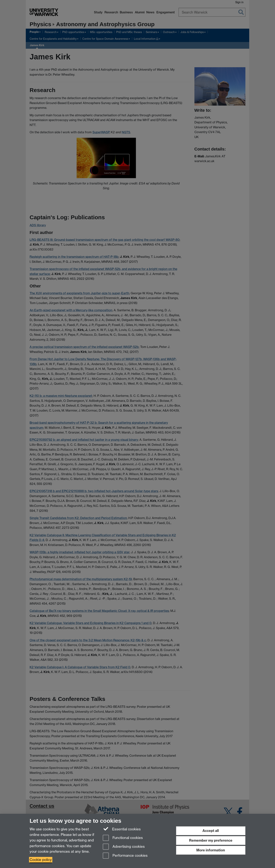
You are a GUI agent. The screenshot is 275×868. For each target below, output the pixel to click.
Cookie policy (41, 860)
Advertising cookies (124, 847)
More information (211, 850)
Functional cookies (123, 838)
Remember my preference (211, 840)
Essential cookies (122, 829)
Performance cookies (125, 856)
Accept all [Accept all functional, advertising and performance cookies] (211, 831)
